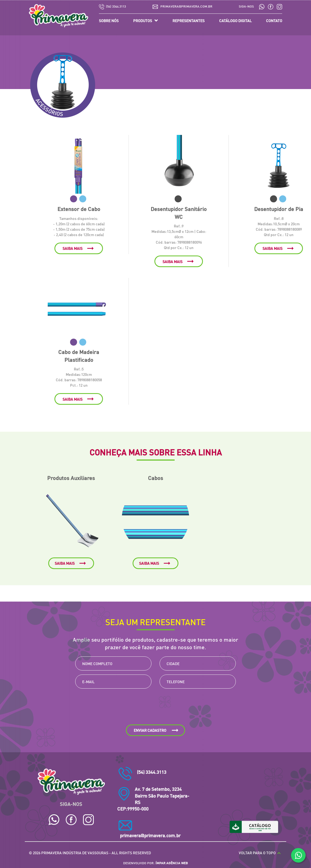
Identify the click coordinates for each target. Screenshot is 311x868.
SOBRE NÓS (109, 21)
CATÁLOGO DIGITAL (235, 21)
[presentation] (155, 709)
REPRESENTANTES (189, 21)
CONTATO (274, 21)
